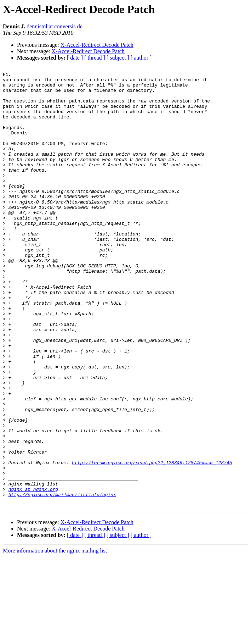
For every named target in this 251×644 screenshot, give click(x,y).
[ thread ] (95, 58)
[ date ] (75, 58)
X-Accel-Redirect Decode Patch (97, 45)
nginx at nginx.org (33, 573)
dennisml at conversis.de (55, 26)
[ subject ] (118, 58)
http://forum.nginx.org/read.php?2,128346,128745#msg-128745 (152, 541)
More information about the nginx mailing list (55, 638)
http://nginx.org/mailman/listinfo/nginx (62, 579)
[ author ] (141, 58)
